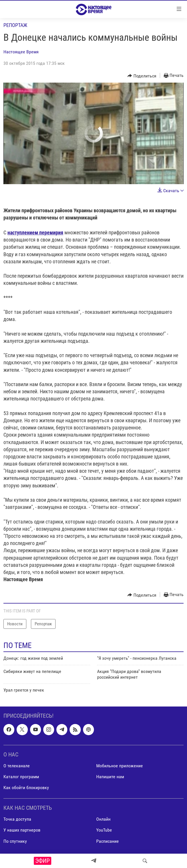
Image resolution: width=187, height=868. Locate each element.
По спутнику (15, 841)
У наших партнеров (22, 830)
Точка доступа (17, 819)
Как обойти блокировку (26, 788)
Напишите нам (110, 777)
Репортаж (15, 25)
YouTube (104, 830)
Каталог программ (21, 777)
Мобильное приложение (120, 766)
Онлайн (103, 819)
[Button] (142, 76)
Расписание (108, 841)
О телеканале (17, 766)
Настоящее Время (21, 52)
